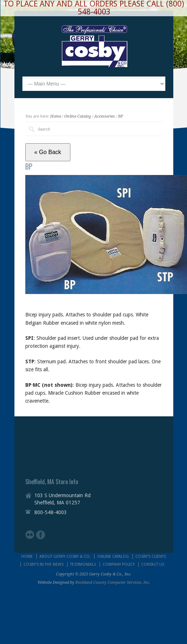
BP (121, 116)
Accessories (105, 116)
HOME (27, 557)
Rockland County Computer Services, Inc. (113, 582)
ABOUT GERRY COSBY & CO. (65, 557)
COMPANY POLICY (119, 564)
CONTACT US (153, 564)
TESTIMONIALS (83, 564)
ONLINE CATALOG (113, 557)
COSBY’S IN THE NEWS (44, 564)
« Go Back (48, 152)
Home (56, 116)
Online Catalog (78, 116)
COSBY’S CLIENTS (151, 557)
